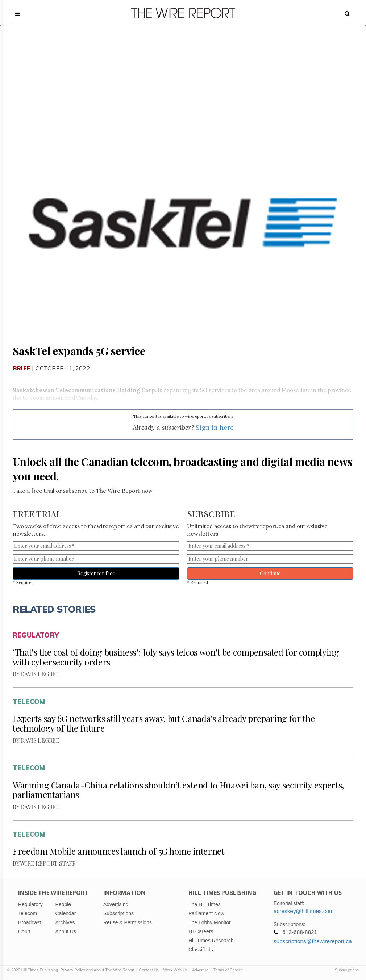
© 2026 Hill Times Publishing (34, 970)
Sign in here (215, 427)
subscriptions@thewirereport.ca (313, 941)
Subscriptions (347, 970)
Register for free (96, 573)
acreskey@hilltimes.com (304, 911)
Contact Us (149, 970)
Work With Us (176, 970)
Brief (22, 368)
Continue (270, 573)
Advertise (200, 970)
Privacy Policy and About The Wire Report (97, 970)
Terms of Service (228, 970)
